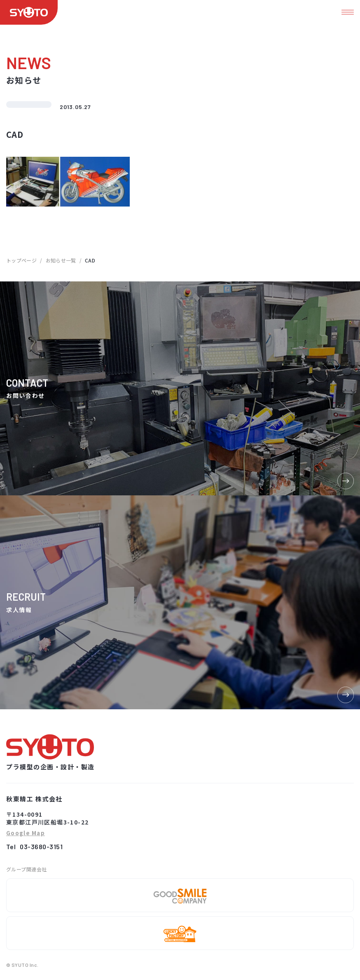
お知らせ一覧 (61, 260)
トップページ (21, 260)
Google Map (26, 833)
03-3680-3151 (41, 846)
